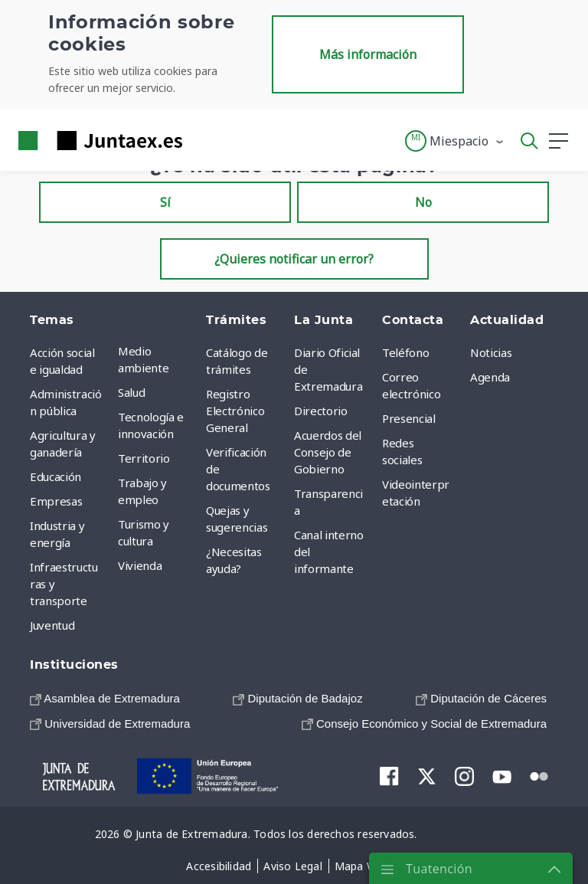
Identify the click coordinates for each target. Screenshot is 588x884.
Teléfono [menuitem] (405, 352)
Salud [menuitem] (131, 392)
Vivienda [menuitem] (140, 565)
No (423, 202)
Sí (165, 202)
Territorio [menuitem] (144, 458)
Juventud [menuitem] (52, 625)
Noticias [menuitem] (491, 352)
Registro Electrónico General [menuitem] (235, 411)
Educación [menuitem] (56, 476)
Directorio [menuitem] (321, 411)
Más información (368, 54)
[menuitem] (105, 698)
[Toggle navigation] (204, 140)
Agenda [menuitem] (490, 377)
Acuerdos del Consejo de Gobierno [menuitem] (328, 452)
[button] (455, 141)
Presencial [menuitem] (409, 418)
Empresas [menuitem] (56, 501)
